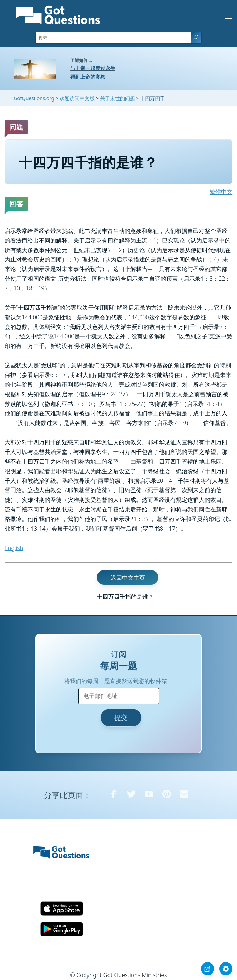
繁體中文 (221, 192)
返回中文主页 (128, 577)
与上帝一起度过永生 (93, 68)
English (14, 548)
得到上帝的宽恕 (88, 77)
